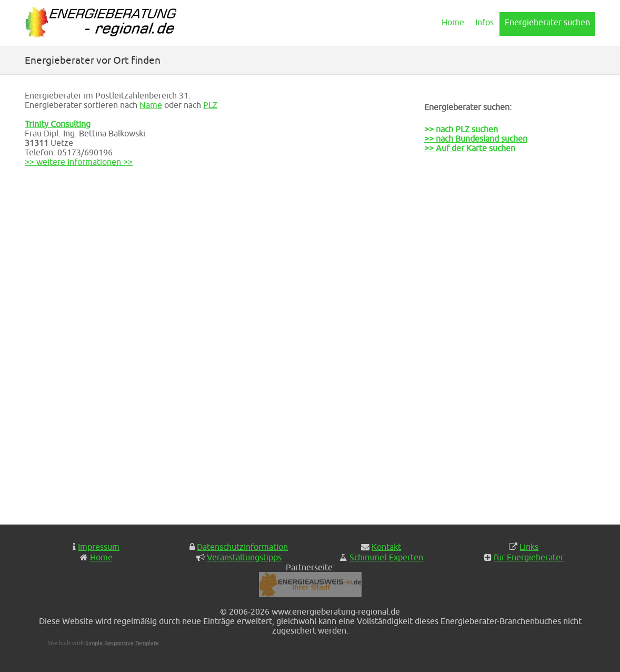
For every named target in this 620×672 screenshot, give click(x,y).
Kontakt (386, 547)
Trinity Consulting (58, 124)
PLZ (210, 105)
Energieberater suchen (547, 22)
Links (529, 547)
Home (453, 22)
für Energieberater (529, 557)
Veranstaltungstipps (244, 557)
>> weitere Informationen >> (79, 162)
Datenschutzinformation (242, 547)
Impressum (99, 547)
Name (151, 105)
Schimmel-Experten (386, 557)
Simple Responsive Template (122, 643)
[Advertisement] (477, 345)
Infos (484, 22)
